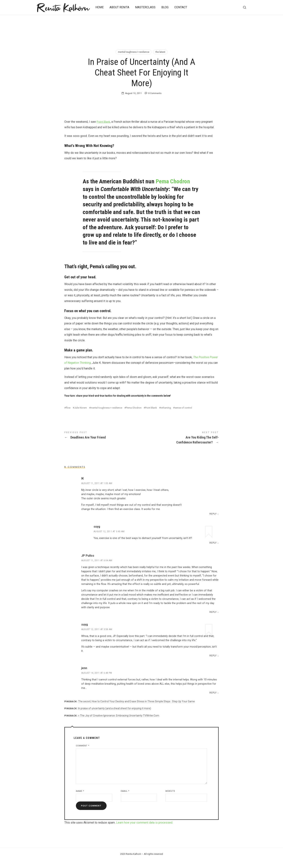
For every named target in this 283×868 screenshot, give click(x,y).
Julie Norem (81, 415)
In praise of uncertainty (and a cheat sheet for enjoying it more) (115, 716)
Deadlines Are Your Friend (103, 443)
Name (80, 799)
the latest (160, 52)
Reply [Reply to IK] (213, 521)
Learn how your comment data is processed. (145, 830)
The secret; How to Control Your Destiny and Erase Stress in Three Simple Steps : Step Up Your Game (136, 709)
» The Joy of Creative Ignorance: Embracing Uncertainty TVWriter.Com (119, 723)
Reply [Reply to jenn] (213, 700)
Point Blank (104, 129)
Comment (83, 753)
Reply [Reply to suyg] (213, 550)
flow (68, 415)
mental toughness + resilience (134, 52)
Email (125, 799)
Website (170, 799)
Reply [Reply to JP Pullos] (213, 620)
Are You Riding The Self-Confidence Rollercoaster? (180, 446)
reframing (166, 415)
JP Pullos (88, 563)
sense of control (183, 415)
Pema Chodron (173, 189)
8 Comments (155, 101)
